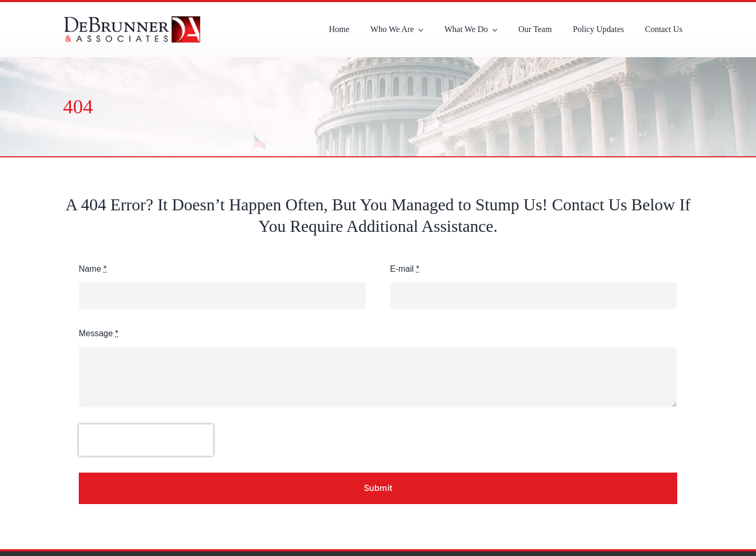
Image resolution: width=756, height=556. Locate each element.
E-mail (405, 269)
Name (93, 269)
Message (99, 333)
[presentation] (146, 440)
